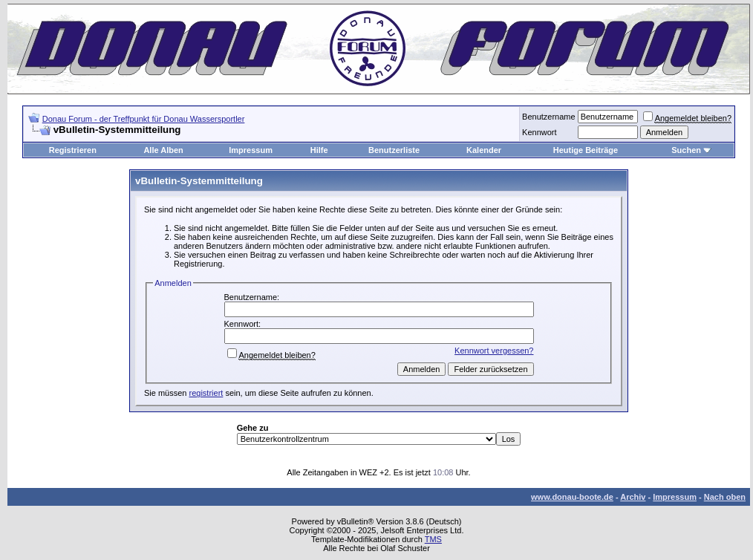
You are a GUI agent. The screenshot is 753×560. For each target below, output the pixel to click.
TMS (433, 539)
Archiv (633, 497)
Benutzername (549, 117)
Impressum (251, 150)
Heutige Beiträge (586, 150)
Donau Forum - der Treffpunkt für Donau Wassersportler (144, 119)
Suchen (686, 150)
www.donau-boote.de (572, 497)
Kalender (484, 150)
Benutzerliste (394, 150)
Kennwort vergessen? (494, 351)
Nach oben (725, 497)
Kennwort (539, 132)
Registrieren (73, 150)
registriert (206, 393)
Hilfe (319, 150)
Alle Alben (163, 150)
